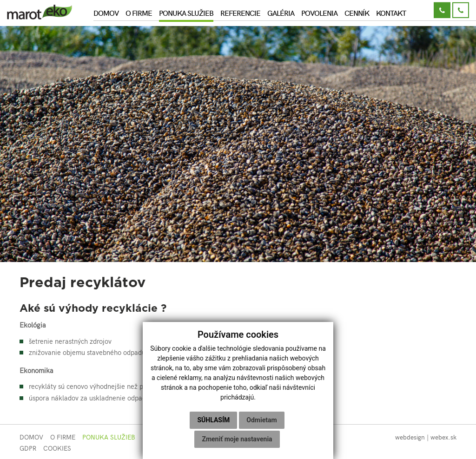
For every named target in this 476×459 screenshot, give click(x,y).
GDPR (28, 448)
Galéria (281, 13)
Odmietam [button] (261, 420)
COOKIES (57, 448)
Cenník (357, 13)
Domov (106, 13)
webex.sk (443, 437)
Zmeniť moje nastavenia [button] (237, 439)
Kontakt (391, 13)
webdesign (410, 437)
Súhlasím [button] (213, 420)
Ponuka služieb (186, 13)
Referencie (240, 13)
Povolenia (319, 13)
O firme (139, 13)
